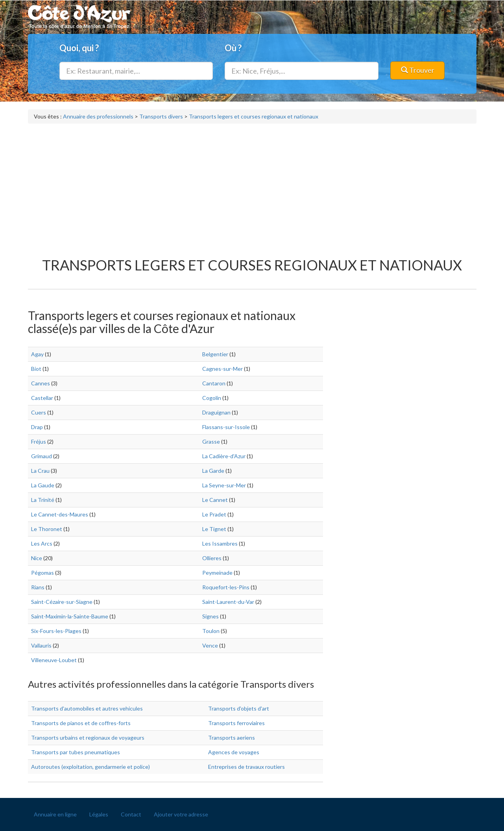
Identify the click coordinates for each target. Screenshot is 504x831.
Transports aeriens (232, 738)
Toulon (211, 631)
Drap (37, 427)
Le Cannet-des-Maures (60, 514)
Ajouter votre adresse (181, 814)
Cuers (39, 412)
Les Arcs (42, 543)
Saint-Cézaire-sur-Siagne (62, 602)
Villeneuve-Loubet (54, 660)
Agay (37, 354)
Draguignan (216, 412)
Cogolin (212, 398)
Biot (36, 369)
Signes (210, 616)
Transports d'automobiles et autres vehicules (87, 708)
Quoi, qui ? (79, 48)
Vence (210, 645)
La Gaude (43, 485)
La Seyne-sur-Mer (224, 485)
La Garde (213, 471)
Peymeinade (217, 573)
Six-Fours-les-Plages (56, 631)
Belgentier (215, 354)
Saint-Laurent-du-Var (228, 602)
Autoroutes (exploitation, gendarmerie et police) (90, 767)
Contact (131, 814)
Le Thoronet (47, 529)
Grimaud (42, 456)
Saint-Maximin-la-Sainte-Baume (70, 616)
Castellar (42, 398)
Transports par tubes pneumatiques (76, 752)
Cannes (41, 383)
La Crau (40, 471)
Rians (38, 587)
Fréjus (39, 441)
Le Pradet (214, 514)
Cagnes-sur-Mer (222, 369)
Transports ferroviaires (236, 723)
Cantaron (214, 383)
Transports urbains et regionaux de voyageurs (88, 738)
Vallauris (41, 645)
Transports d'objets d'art (239, 708)
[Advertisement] (252, 187)
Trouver (418, 70)
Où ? (233, 48)
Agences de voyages (234, 752)
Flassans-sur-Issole (226, 427)
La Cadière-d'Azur (224, 456)
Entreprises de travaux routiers (246, 767)
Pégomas (42, 573)
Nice (37, 558)
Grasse (211, 441)
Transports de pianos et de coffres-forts (81, 723)
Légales (99, 814)
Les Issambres (220, 543)
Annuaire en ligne (55, 814)
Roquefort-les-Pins (226, 587)
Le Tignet (214, 529)
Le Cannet (215, 500)
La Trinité (43, 500)
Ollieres (212, 558)
